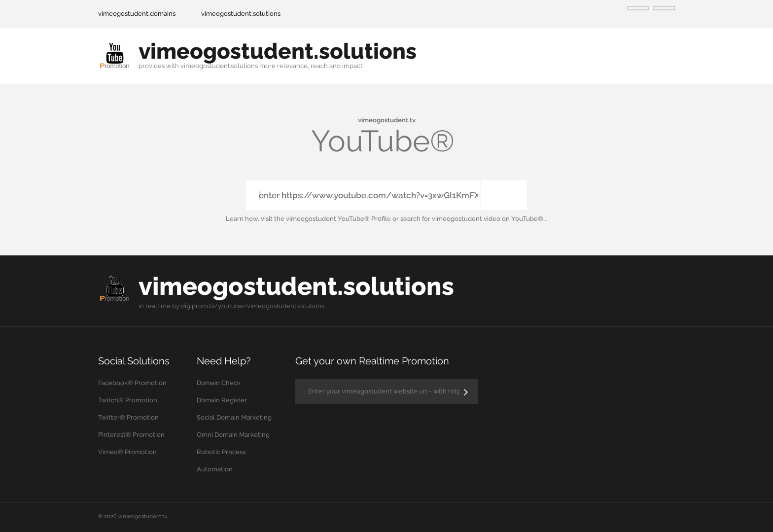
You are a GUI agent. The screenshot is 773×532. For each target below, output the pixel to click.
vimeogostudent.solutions (241, 14)
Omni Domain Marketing (233, 435)
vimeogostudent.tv (142, 516)
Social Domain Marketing (234, 417)
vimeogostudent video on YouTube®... (490, 219)
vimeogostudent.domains (137, 14)
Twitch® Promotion (128, 400)
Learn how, (243, 219)
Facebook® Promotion (132, 383)
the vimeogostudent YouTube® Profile (333, 219)
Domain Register (222, 400)
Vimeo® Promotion (127, 452)
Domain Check (219, 383)
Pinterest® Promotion (131, 435)
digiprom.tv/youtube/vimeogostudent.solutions (253, 306)
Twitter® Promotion (128, 417)
